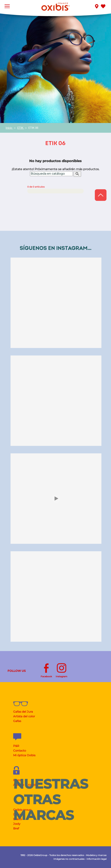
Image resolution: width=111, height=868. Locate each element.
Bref (16, 828)
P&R (16, 746)
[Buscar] (51, 174)
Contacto (20, 751)
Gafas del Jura (23, 712)
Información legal (97, 859)
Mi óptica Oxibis (24, 755)
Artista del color (24, 716)
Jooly (17, 824)
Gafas (17, 721)
